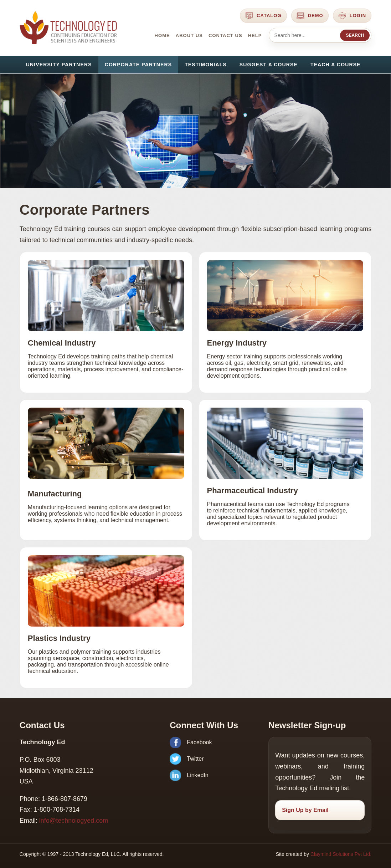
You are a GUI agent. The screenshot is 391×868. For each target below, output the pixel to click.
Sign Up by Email (305, 810)
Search (355, 35)
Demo (310, 16)
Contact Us (225, 35)
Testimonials (206, 65)
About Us (189, 35)
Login (352, 16)
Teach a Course (336, 65)
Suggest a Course (269, 65)
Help (255, 35)
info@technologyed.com (74, 821)
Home (162, 35)
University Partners (59, 65)
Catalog (263, 16)
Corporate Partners (138, 65)
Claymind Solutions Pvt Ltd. (341, 854)
